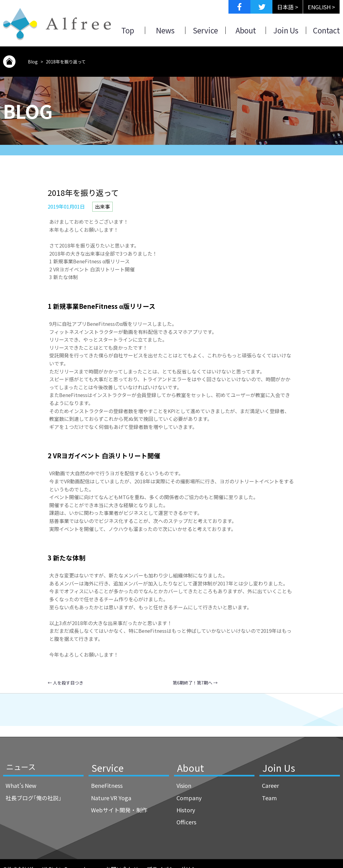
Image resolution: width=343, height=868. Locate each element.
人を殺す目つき (65, 683)
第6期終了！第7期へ (195, 683)
